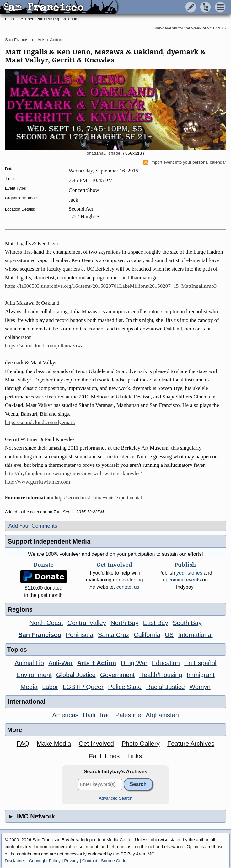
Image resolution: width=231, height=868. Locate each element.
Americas (65, 715)
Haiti (89, 715)
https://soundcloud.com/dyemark (40, 422)
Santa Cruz (114, 635)
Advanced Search (116, 798)
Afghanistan (162, 715)
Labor (50, 687)
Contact (90, 861)
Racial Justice (165, 687)
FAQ (23, 744)
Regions (20, 609)
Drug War (134, 663)
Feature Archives (191, 744)
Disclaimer (15, 861)
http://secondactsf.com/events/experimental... (100, 498)
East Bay (156, 623)
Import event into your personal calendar (185, 162)
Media (29, 687)
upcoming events (182, 580)
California (147, 635)
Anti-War (60, 663)
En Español (200, 663)
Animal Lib (29, 663)
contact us (128, 587)
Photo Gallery (140, 744)
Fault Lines (105, 756)
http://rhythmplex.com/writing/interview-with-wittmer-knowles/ (73, 473)
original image (104, 154)
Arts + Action (50, 40)
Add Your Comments (33, 526)
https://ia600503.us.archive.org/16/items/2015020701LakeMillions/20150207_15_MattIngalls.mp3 (111, 286)
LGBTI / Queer (83, 687)
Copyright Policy (45, 861)
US (169, 635)
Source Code (114, 861)
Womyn (200, 687)
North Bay (124, 623)
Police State (125, 687)
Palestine (128, 715)
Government (117, 675)
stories (189, 573)
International (196, 635)
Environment (34, 675)
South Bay (187, 623)
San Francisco (19, 40)
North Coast (46, 623)
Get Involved (96, 744)
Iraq (105, 715)
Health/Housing (161, 675)
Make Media (54, 744)
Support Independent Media (49, 541)
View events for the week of (190, 28)
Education (166, 663)
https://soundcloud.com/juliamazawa (44, 346)
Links (135, 756)
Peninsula (80, 635)
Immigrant (201, 675)
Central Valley (87, 623)
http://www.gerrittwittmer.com (38, 482)
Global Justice (76, 675)
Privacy (71, 861)
